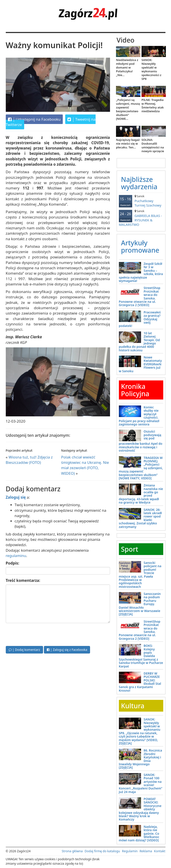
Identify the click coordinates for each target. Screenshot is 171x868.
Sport (130, 549)
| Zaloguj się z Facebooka (67, 650)
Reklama (146, 851)
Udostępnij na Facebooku (34, 119)
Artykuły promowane (140, 246)
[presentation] (39, 634)
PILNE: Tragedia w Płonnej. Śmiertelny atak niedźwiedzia (153, 105)
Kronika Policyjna (135, 390)
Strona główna (72, 851)
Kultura (133, 706)
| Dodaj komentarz (24, 650)
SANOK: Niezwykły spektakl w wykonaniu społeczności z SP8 (151, 69)
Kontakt (160, 851)
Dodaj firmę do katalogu (102, 851)
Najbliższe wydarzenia (139, 183)
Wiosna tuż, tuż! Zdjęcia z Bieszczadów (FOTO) (29, 460)
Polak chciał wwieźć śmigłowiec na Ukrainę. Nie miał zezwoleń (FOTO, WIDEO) (85, 465)
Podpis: (13, 563)
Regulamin (130, 851)
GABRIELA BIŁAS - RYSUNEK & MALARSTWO (141, 218)
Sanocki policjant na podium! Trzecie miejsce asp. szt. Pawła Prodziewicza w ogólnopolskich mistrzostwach (140, 575)
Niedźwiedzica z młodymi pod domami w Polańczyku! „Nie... (127, 67)
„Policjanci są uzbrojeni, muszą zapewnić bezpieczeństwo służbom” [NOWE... (128, 109)
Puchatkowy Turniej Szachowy (141, 201)
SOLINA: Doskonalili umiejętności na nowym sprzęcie (153, 145)
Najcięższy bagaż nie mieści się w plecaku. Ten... (128, 144)
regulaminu (16, 556)
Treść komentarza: (23, 580)
